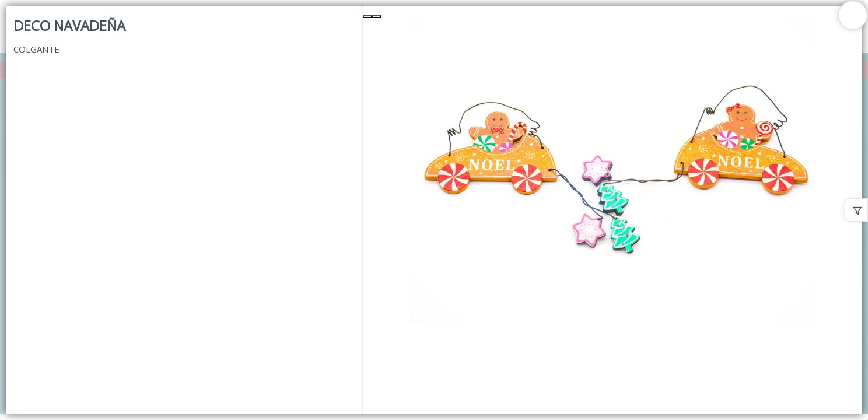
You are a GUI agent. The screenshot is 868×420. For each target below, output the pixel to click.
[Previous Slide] (367, 16)
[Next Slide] (377, 16)
